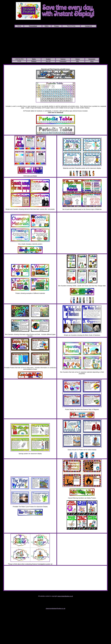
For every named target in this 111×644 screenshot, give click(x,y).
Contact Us (88, 26)
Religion (34, 61)
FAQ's (47, 26)
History (78, 59)
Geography (92, 59)
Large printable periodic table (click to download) (55, 105)
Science (63, 59)
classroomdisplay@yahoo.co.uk (55, 608)
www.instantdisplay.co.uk (65, 596)
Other (92, 61)
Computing (63, 61)
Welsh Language (82, 532)
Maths (34, 59)
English (48, 59)
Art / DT (48, 61)
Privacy (57, 26)
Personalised (33, 26)
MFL (78, 61)
